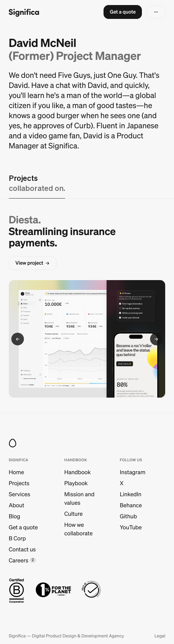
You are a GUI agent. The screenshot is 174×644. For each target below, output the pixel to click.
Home (17, 472)
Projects (19, 483)
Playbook (76, 483)
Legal (160, 636)
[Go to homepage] (24, 12)
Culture (73, 514)
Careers (19, 560)
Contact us (22, 549)
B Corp (17, 538)
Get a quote (23, 527)
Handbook (77, 472)
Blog (15, 516)
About (17, 505)
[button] (123, 12)
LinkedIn (131, 494)
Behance (131, 505)
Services (20, 494)
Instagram (133, 472)
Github (128, 516)
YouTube (131, 527)
